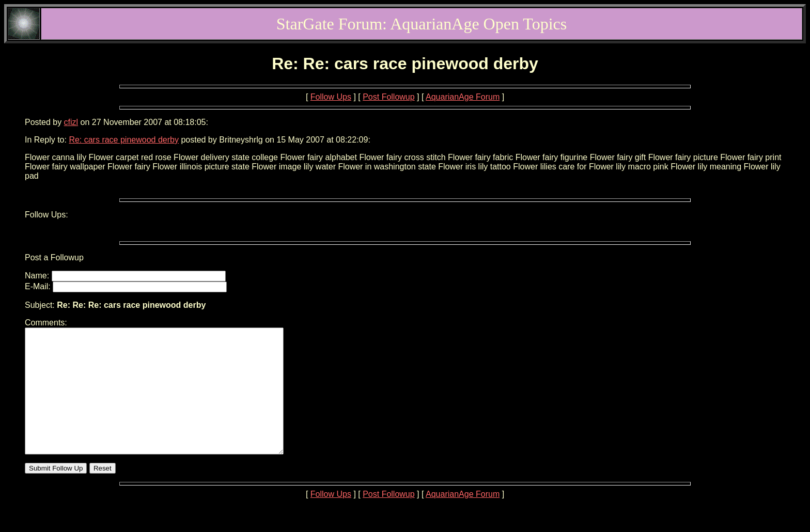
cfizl (71, 122)
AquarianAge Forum (463, 97)
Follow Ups (331, 97)
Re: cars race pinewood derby (124, 140)
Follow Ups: (46, 215)
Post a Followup (54, 257)
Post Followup (389, 97)
